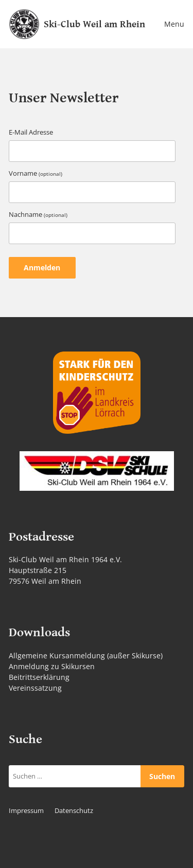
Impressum (26, 811)
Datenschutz (74, 811)
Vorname (36, 173)
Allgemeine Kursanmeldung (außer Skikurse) (86, 655)
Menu (174, 24)
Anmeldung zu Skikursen (52, 666)
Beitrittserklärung (39, 677)
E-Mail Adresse (31, 132)
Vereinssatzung (35, 688)
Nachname (38, 215)
